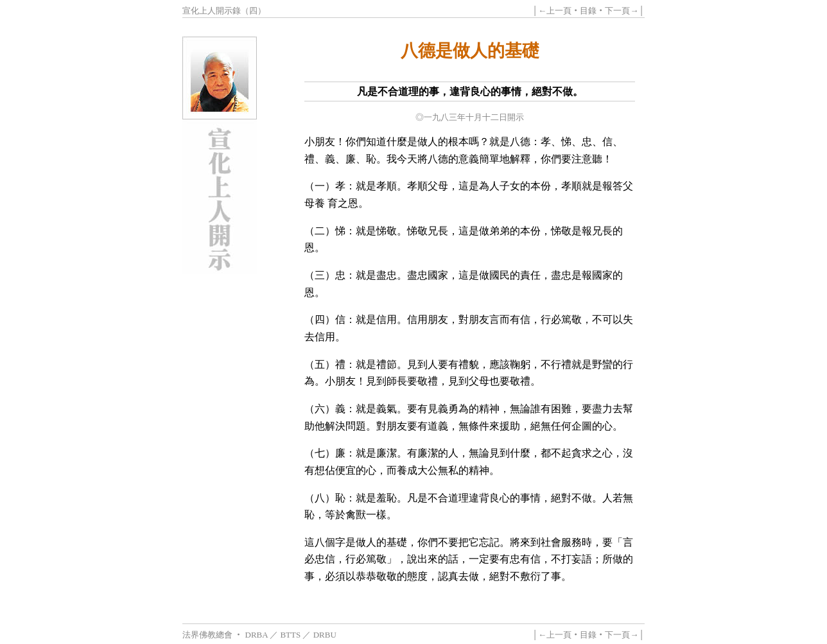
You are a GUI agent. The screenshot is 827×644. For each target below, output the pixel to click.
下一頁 (617, 11)
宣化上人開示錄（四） (224, 11)
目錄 (588, 11)
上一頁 (559, 11)
